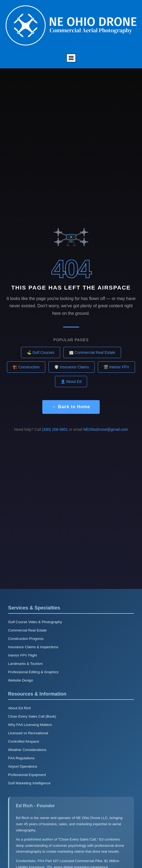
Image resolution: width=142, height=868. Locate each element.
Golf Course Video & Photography (35, 622)
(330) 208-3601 (55, 429)
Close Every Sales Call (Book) (32, 716)
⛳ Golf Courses (41, 352)
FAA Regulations (21, 758)
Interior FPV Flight (22, 655)
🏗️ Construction (26, 367)
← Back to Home (71, 407)
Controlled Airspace (24, 741)
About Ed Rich (20, 708)
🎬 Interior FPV (116, 367)
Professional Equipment (27, 775)
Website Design (21, 680)
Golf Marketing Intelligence (29, 783)
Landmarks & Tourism (25, 664)
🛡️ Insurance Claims (72, 367)
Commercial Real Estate (27, 630)
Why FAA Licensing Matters (30, 725)
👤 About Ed (71, 382)
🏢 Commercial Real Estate (92, 352)
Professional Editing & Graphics (33, 672)
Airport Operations (23, 766)
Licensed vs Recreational (28, 733)
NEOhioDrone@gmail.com (105, 429)
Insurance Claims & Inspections (33, 647)
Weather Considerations (27, 750)
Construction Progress (26, 639)
